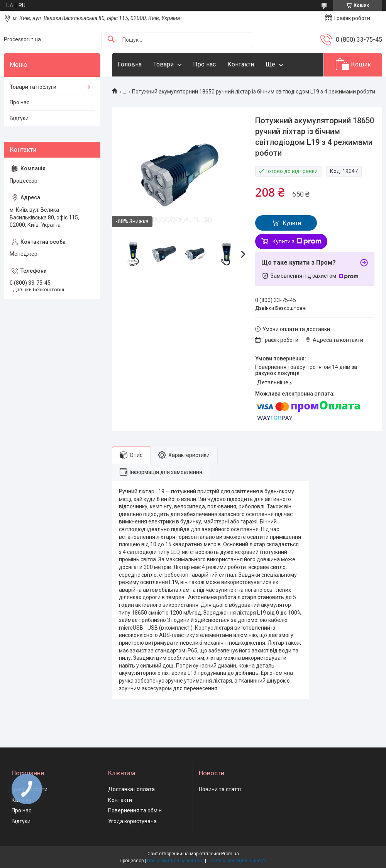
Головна (130, 64)
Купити (292, 223)
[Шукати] (111, 40)
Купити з (297, 241)
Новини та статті (220, 789)
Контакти (241, 64)
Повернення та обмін (135, 810)
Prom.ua (230, 854)
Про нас (204, 64)
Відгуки (19, 118)
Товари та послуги (33, 87)
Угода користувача (132, 821)
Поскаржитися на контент (175, 861)
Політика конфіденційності (237, 861)
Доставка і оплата (131, 789)
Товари (163, 64)
